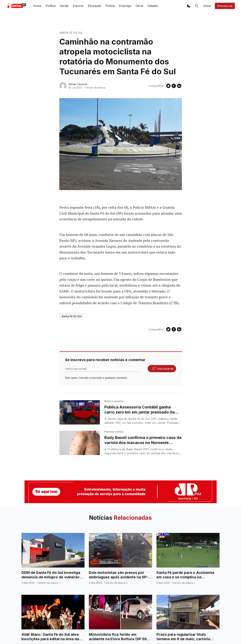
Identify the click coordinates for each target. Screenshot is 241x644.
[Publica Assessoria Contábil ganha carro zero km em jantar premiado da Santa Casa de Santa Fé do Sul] (80, 412)
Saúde (64, 6)
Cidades (153, 6)
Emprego (125, 6)
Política (51, 6)
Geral (139, 6)
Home (37, 6)
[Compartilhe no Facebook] (174, 86)
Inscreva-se (225, 6)
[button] (189, 6)
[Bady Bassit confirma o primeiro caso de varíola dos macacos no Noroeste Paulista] (80, 443)
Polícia (110, 6)
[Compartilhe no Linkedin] (179, 86)
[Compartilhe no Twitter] (168, 86)
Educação (95, 6)
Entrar (207, 6)
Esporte (78, 6)
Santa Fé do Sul (71, 33)
